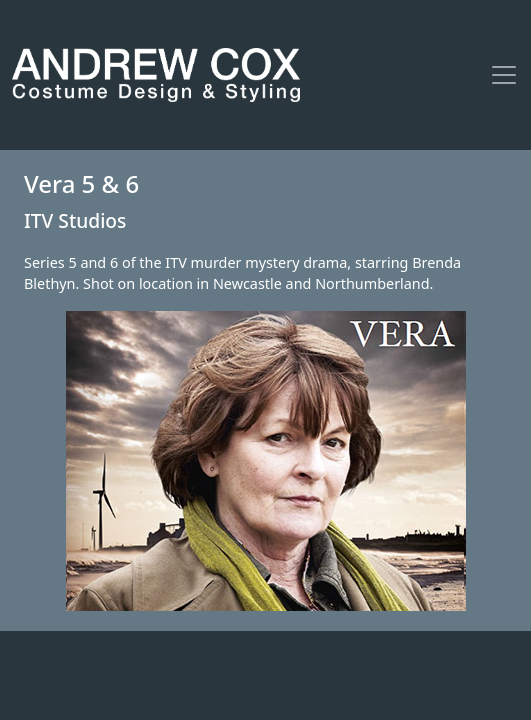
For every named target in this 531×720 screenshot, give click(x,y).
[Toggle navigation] (504, 75)
